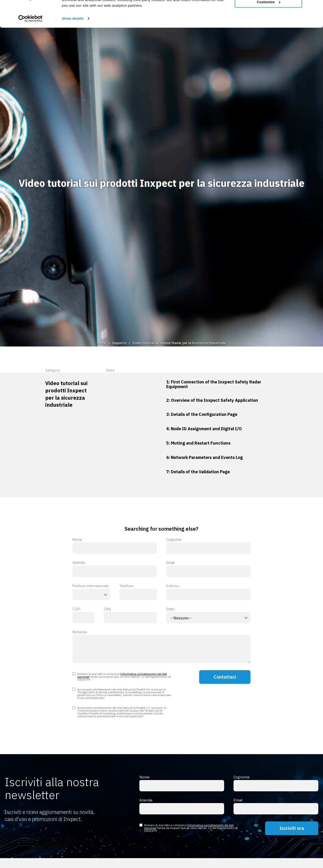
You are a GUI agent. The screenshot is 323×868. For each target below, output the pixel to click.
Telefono (138, 592)
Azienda (115, 569)
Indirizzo (208, 592)
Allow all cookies (268, 11)
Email (208, 569)
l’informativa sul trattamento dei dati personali (122, 675)
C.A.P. (83, 615)
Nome (115, 546)
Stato (170, 609)
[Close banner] (316, 7)
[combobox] (91, 594)
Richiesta (161, 647)
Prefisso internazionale (91, 586)
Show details (73, 41)
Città (130, 615)
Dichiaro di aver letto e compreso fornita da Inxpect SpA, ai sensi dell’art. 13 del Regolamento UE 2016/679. (122, 677)
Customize (269, 25)
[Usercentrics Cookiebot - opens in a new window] (30, 41)
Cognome (208, 546)
